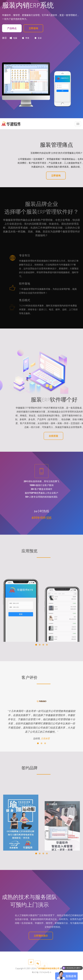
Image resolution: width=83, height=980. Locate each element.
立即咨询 (33, 28)
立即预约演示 (41, 936)
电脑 (13, 38)
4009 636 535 (42, 529)
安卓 (38, 38)
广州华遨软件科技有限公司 (48, 974)
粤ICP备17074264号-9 (41, 978)
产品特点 (12, 28)
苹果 (26, 38)
